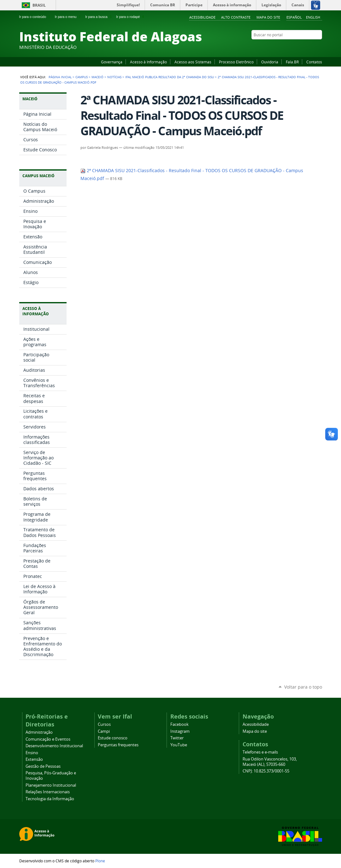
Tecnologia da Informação (50, 799)
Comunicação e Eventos (48, 739)
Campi (104, 731)
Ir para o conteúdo (35, 17)
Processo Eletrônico (236, 62)
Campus (82, 77)
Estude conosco (113, 738)
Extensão (34, 759)
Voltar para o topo (303, 687)
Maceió (97, 77)
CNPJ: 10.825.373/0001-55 (266, 771)
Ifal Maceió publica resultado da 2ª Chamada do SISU (170, 77)
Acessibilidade (202, 17)
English (313, 17)
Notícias (114, 77)
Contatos (314, 62)
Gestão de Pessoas (43, 766)
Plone (100, 861)
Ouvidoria (270, 62)
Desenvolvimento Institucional (54, 746)
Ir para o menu (68, 17)
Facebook (287, 47)
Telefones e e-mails (260, 752)
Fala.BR (292, 62)
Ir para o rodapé (131, 17)
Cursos (104, 724)
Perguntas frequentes (118, 745)
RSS (319, 47)
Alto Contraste (236, 17)
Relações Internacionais (48, 792)
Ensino (32, 753)
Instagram (303, 47)
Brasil (39, 5)
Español (294, 17)
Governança (112, 62)
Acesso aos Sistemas (193, 62)
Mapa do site (268, 17)
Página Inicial (60, 77)
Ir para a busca (99, 17)
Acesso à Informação (148, 62)
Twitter (311, 47)
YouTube (295, 47)
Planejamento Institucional (51, 785)
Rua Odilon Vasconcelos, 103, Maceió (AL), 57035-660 (270, 762)
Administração (39, 732)
